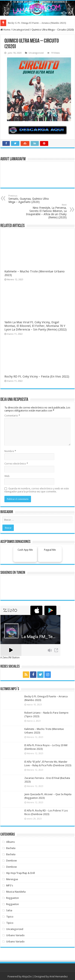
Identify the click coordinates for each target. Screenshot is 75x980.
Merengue (12, 879)
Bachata (11, 848)
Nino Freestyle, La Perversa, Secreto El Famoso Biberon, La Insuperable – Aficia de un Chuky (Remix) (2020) (46, 211)
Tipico (10, 917)
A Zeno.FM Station (10, 658)
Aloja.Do (27, 976)
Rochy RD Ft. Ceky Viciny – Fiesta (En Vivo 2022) (37, 376)
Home (5, 30)
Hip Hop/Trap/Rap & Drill (20, 873)
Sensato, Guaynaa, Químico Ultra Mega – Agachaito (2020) (29, 199)
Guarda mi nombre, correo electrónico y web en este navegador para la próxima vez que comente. (37, 490)
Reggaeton (12, 898)
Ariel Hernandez (58, 976)
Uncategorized (21, 30)
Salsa (9, 910)
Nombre (10, 451)
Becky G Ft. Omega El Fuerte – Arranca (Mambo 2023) (37, 23)
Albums (10, 842)
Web (7, 476)
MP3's (10, 885)
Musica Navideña (16, 892)
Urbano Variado (15, 935)
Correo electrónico (16, 464)
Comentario (12, 416)
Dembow (11, 861)
